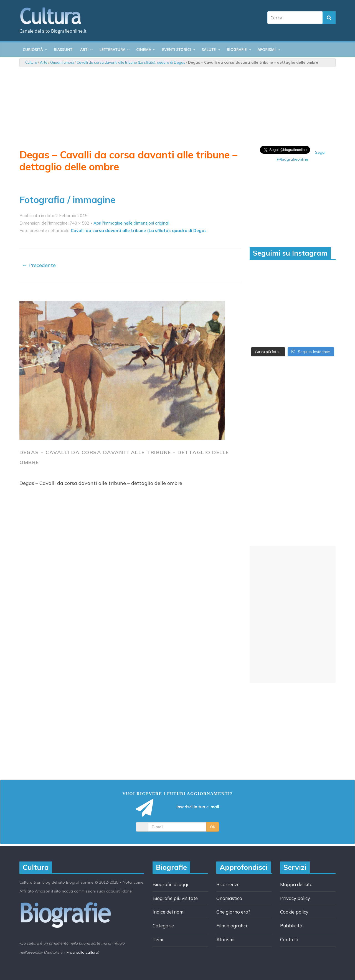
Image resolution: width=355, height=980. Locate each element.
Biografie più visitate (175, 898)
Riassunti (64, 49)
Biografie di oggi (170, 884)
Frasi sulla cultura (82, 952)
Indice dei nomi (168, 912)
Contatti (289, 939)
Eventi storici (176, 49)
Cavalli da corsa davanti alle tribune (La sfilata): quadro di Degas (131, 62)
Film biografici (232, 926)
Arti (84, 49)
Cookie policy (294, 912)
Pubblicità (291, 926)
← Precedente (39, 265)
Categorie (163, 926)
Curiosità (33, 49)
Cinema (144, 49)
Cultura (31, 62)
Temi (158, 939)
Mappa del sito (296, 884)
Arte (44, 62)
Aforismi (267, 49)
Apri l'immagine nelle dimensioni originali (131, 223)
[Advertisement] (293, 614)
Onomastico (229, 898)
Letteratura (112, 49)
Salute (209, 49)
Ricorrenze (228, 884)
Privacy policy (295, 898)
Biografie (237, 49)
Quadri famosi (62, 62)
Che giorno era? (233, 912)
